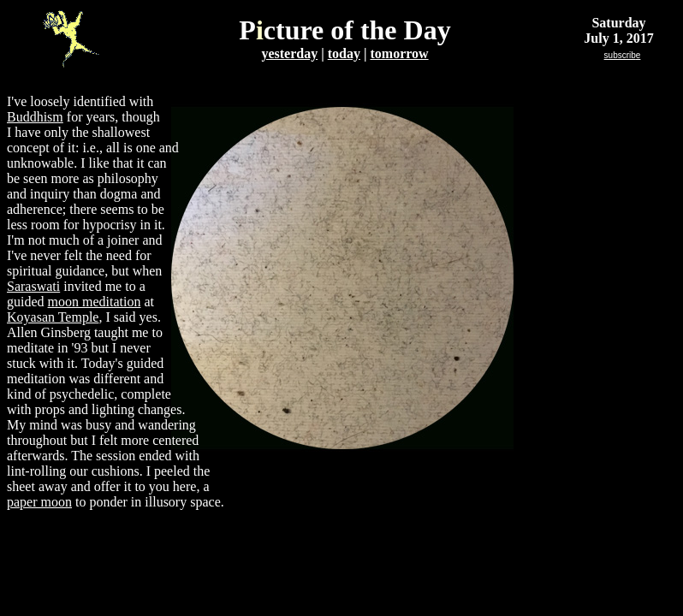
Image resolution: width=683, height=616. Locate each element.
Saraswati (33, 286)
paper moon (39, 502)
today (344, 53)
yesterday (289, 53)
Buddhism (35, 117)
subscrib (623, 55)
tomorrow (399, 53)
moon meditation (95, 302)
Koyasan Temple (53, 317)
